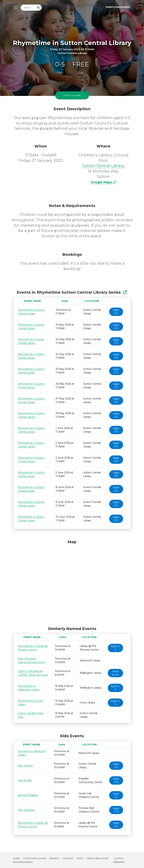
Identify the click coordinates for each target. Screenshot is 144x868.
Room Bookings (23, 862)
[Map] (72, 582)
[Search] (28, 8)
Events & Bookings (118, 7)
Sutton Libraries (119, 860)
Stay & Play (25, 780)
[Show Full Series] (125, 292)
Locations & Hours (35, 858)
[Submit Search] (38, 8)
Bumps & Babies (28, 795)
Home (16, 858)
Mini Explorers (26, 810)
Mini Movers (25, 766)
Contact (68, 858)
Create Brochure (98, 858)
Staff (80, 858)
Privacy (54, 858)
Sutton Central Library (103, 166)
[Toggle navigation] (15, 7)
